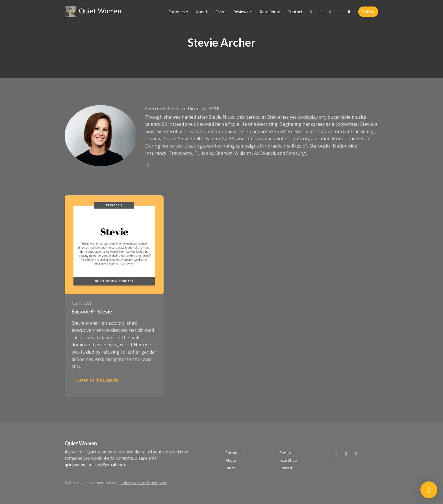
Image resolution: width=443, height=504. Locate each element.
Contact (295, 12)
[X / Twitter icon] (336, 454)
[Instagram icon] (346, 454)
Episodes (177, 12)
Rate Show (270, 12)
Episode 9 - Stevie (92, 312)
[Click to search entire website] (349, 12)
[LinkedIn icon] (366, 454)
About (202, 12)
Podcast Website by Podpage (143, 483)
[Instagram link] (321, 12)
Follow (368, 12)
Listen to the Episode (95, 380)
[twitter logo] (148, 165)
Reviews (241, 12)
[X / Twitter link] (311, 12)
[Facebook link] (330, 12)
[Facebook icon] (356, 454)
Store (220, 12)
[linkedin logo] (155, 165)
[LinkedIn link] (340, 12)
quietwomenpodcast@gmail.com (95, 465)
